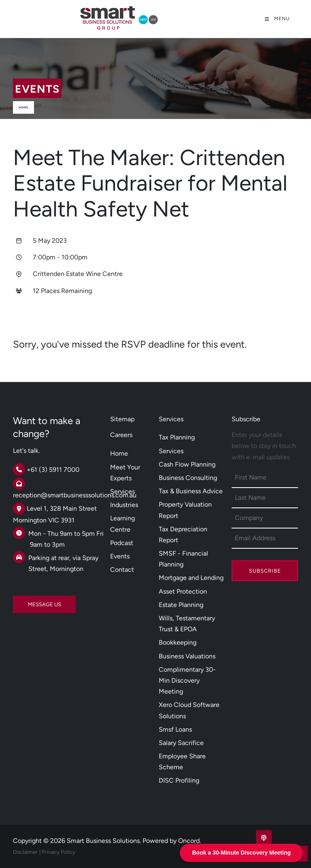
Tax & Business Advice (191, 491)
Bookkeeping (178, 642)
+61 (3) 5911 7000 (53, 470)
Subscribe (265, 571)
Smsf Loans (175, 729)
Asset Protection (183, 591)
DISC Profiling (179, 780)
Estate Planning (181, 605)
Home (23, 107)
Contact (122, 570)
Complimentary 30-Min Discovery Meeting (187, 680)
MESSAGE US (30, 601)
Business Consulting (188, 478)
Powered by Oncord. (172, 841)
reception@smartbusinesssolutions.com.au (75, 495)
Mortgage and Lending (191, 578)
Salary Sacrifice (181, 743)
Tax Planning (177, 437)
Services (122, 491)
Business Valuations (187, 656)
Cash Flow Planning (187, 464)
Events (120, 556)
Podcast (122, 543)
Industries (124, 505)
